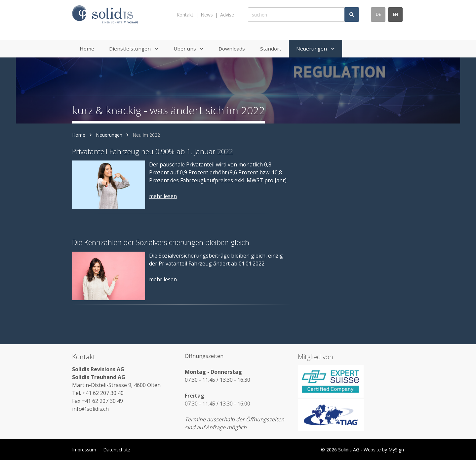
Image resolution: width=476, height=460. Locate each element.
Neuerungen (109, 135)
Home (79, 135)
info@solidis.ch (90, 409)
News (207, 15)
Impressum (84, 450)
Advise (227, 15)
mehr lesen (163, 196)
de (378, 14)
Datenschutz (117, 450)
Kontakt (185, 15)
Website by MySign (384, 450)
